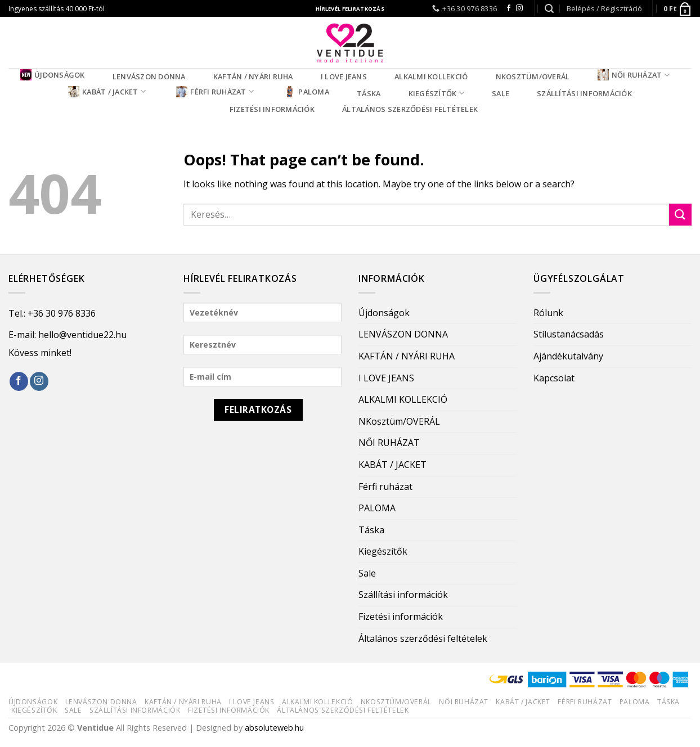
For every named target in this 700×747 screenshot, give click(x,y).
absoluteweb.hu (274, 728)
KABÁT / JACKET (107, 92)
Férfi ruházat (215, 92)
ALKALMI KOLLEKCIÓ (431, 76)
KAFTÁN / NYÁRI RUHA (253, 76)
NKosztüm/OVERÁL (533, 76)
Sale (501, 93)
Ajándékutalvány (568, 356)
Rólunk (548, 313)
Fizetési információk (272, 109)
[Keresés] (549, 9)
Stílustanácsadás (569, 334)
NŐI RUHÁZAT (634, 75)
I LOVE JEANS (344, 76)
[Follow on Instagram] (519, 8)
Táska (369, 93)
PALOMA (307, 92)
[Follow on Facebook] (509, 8)
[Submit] (680, 215)
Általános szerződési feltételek (410, 109)
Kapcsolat (554, 378)
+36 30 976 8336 (62, 313)
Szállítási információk (584, 93)
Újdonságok (53, 75)
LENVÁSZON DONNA (149, 76)
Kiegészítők (436, 93)
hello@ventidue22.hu (82, 335)
